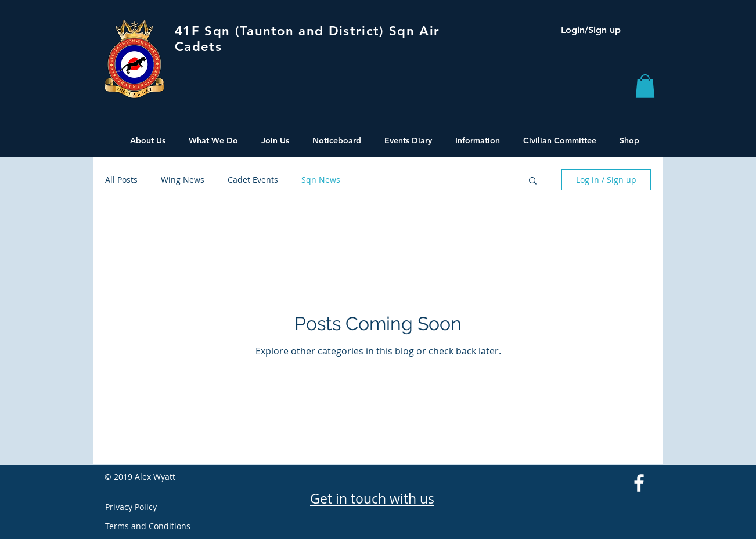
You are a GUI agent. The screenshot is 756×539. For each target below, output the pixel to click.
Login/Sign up (591, 30)
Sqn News (321, 180)
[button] (645, 86)
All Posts (121, 180)
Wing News (183, 180)
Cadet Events (253, 180)
